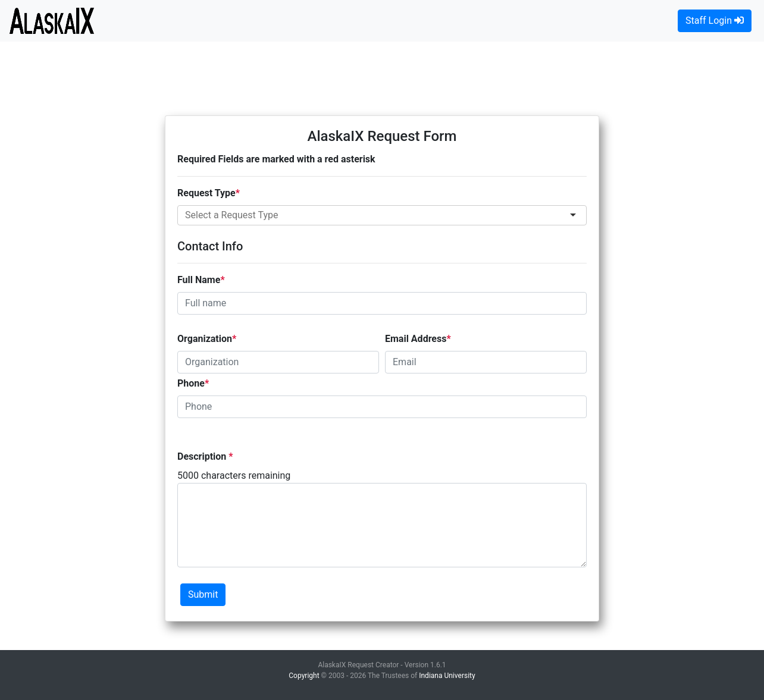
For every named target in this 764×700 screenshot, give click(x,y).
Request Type (206, 193)
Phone (191, 383)
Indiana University (447, 676)
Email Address (416, 339)
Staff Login (715, 21)
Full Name (199, 280)
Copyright (304, 676)
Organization (205, 339)
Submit (203, 594)
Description (203, 456)
